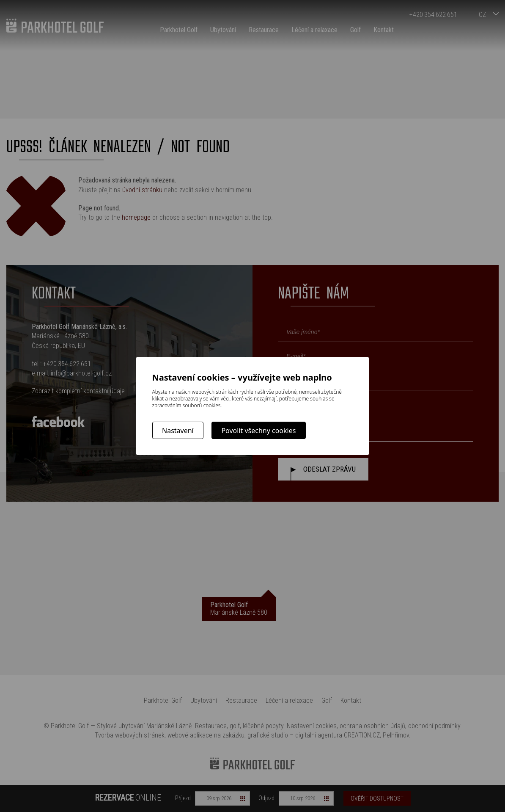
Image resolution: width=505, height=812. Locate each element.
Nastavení (178, 431)
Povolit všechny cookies (258, 431)
